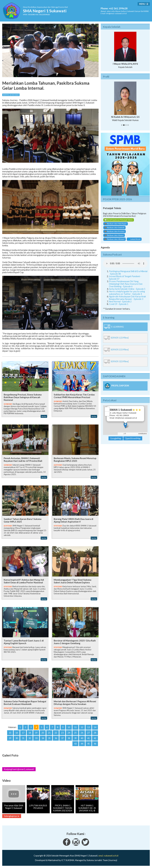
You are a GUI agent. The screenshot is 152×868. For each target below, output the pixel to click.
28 (95, 733)
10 (69, 727)
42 (95, 738)
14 (95, 727)
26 (82, 733)
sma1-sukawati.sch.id (108, 856)
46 (95, 744)
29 (10, 738)
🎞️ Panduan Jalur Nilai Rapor (116, 224)
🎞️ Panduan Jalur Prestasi (115, 231)
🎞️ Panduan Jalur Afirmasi (115, 239)
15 (10, 733)
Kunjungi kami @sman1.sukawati (19, 769)
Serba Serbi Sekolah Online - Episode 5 (127, 289)
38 (69, 738)
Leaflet (121, 434)
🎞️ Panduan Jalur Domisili (114, 228)
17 (23, 733)
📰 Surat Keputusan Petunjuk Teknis (119, 220)
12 (82, 727)
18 (30, 733)
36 (56, 738)
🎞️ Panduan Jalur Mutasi (114, 235)
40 (82, 738)
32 (30, 738)
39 (75, 738)
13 (88, 727)
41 (88, 738)
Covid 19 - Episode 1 (119, 304)
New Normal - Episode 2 (120, 302)
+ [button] (107, 409)
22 (56, 733)
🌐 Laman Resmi (134, 239)
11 (75, 727)
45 (88, 744)
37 (62, 738)
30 (17, 738)
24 (69, 733)
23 (62, 733)
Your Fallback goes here (125, 263)
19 (36, 733)
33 (36, 738)
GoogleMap (116, 438)
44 (82, 744)
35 (49, 738)
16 (17, 733)
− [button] (107, 414)
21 (49, 733)
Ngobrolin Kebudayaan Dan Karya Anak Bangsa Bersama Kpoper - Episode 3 (127, 298)
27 (88, 733)
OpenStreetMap (132, 434)
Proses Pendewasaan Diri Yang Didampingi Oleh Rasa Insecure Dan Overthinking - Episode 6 (126, 284)
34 (43, 738)
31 (23, 738)
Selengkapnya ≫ (12, 816)
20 (43, 733)
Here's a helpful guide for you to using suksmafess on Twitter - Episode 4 (127, 293)
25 (75, 733)
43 (75, 744)
